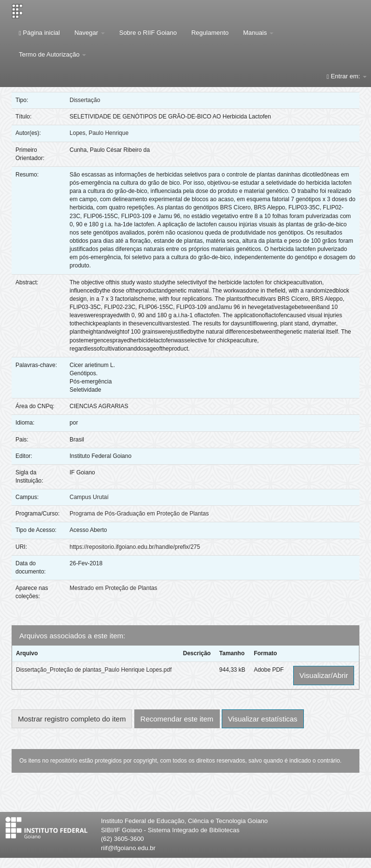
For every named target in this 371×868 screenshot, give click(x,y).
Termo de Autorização (52, 54)
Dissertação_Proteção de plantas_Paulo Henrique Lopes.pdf (94, 670)
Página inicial (39, 33)
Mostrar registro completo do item (72, 719)
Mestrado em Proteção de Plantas (113, 588)
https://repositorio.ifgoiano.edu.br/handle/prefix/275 (135, 547)
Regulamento (210, 33)
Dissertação (85, 100)
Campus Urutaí (89, 497)
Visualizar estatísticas (263, 719)
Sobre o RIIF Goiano (148, 33)
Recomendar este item (177, 719)
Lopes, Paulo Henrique (99, 133)
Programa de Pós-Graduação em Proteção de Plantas (139, 514)
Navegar (90, 33)
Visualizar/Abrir (324, 675)
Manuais (258, 33)
